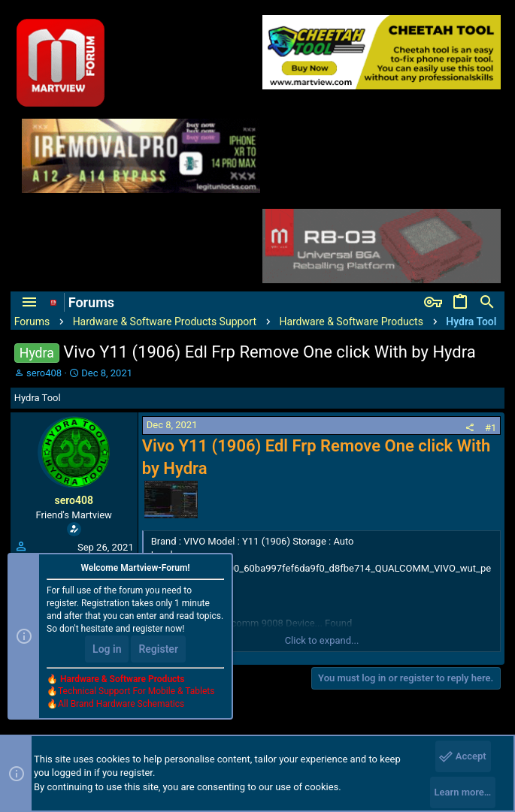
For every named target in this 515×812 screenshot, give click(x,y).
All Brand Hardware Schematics (121, 704)
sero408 (44, 373)
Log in (107, 649)
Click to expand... (322, 640)
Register (158, 649)
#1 (491, 428)
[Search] (487, 303)
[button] (29, 303)
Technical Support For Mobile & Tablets (136, 691)
